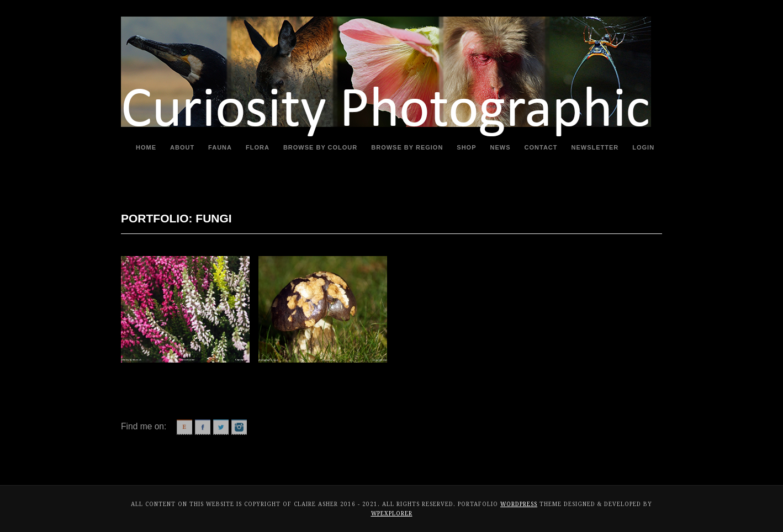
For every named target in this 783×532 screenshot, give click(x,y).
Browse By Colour (320, 147)
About (182, 147)
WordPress (519, 504)
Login (643, 147)
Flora (258, 147)
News (501, 147)
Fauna (220, 147)
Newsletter (595, 147)
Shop (466, 147)
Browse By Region (407, 147)
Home (146, 147)
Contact (541, 147)
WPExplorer (392, 514)
